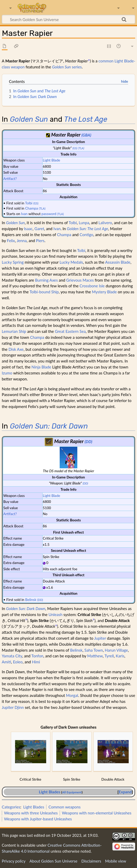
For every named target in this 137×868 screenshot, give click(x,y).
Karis (120, 656)
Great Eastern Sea (70, 331)
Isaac (28, 229)
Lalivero (105, 223)
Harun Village (116, 650)
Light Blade (52, 160)
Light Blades (50, 792)
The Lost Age (86, 119)
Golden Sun (29, 119)
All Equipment (72, 792)
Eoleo (18, 662)
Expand (125, 792)
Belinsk (31, 600)
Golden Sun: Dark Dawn (49, 426)
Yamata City (12, 656)
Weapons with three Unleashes (31, 813)
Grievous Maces (80, 280)
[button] (125, 792)
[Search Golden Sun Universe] (68, 19)
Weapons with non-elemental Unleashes (97, 813)
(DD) (88, 442)
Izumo (7, 373)
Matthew (95, 656)
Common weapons (65, 807)
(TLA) (81, 148)
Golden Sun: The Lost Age (88, 229)
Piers (40, 241)
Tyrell (109, 656)
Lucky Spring (13, 262)
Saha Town (94, 650)
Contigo (87, 235)
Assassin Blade (118, 262)
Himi (36, 662)
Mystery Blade (104, 292)
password (49, 214)
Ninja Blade (41, 367)
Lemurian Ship (14, 331)
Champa (32, 208)
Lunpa (84, 223)
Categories (11, 807)
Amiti (6, 662)
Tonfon (37, 656)
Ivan (24, 214)
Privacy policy (14, 861)
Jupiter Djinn (13, 707)
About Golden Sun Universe (53, 861)
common (106, 61)
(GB (84, 135)
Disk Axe (16, 349)
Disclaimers (91, 861)
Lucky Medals (71, 262)
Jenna (22, 241)
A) (89, 135)
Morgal (72, 695)
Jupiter (100, 638)
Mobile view (116, 861)
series (67, 67)
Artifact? (10, 179)
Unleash (56, 614)
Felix (11, 241)
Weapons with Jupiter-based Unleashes (38, 819)
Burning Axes (46, 280)
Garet (39, 229)
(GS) (75, 148)
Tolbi (29, 203)
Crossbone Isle (92, 286)
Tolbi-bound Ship (44, 292)
